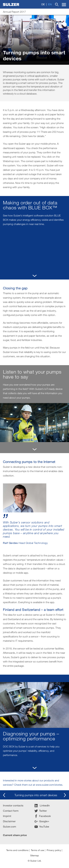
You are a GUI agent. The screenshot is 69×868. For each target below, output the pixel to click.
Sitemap (34, 855)
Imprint (7, 816)
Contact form (11, 811)
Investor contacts (13, 805)
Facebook (43, 816)
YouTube (42, 826)
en (50, 4)
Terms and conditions (17, 850)
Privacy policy (54, 850)
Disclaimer (9, 821)
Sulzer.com (10, 826)
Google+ (42, 821)
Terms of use (38, 850)
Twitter (41, 811)
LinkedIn (42, 805)
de (43, 4)
